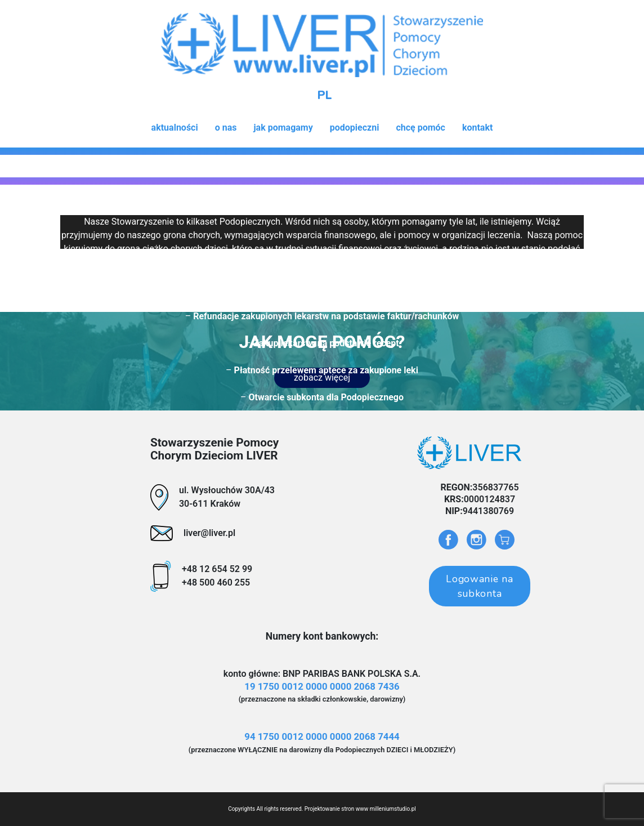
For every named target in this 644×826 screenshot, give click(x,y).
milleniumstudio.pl (393, 809)
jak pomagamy (283, 128)
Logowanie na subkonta (479, 586)
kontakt (477, 128)
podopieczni (355, 128)
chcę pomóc (421, 128)
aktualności (175, 128)
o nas (226, 128)
